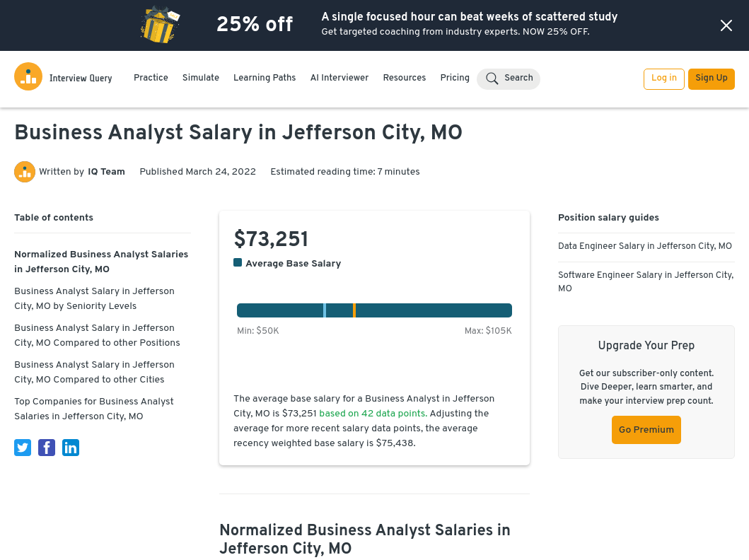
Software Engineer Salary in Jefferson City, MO (646, 283)
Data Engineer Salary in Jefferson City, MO (645, 247)
